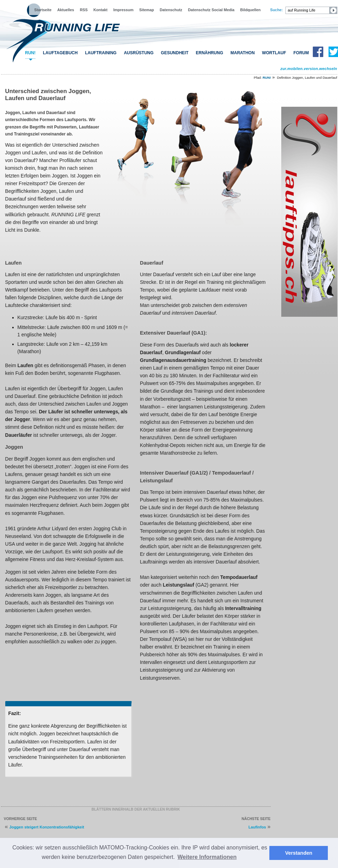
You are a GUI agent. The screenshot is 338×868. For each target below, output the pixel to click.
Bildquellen (250, 10)
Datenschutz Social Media (211, 10)
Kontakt (101, 10)
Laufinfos (257, 827)
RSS (84, 10)
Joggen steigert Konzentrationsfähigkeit (47, 827)
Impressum (123, 10)
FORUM (301, 53)
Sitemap (147, 10)
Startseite (43, 10)
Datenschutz (171, 10)
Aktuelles (65, 10)
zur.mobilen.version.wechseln (309, 69)
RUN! (30, 53)
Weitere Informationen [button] (207, 857)
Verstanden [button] (299, 853)
